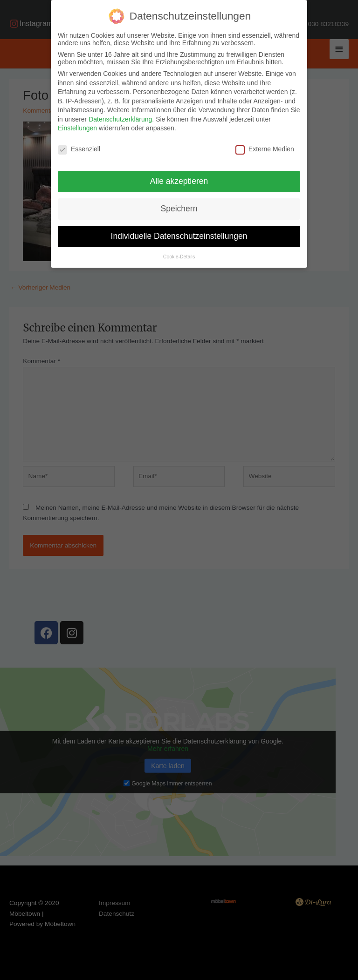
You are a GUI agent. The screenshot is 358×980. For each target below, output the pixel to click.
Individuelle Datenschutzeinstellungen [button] (179, 236)
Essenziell (79, 149)
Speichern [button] (179, 209)
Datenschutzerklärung (120, 119)
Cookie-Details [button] (179, 257)
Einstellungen (77, 128)
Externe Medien (265, 149)
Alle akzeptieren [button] (179, 181)
